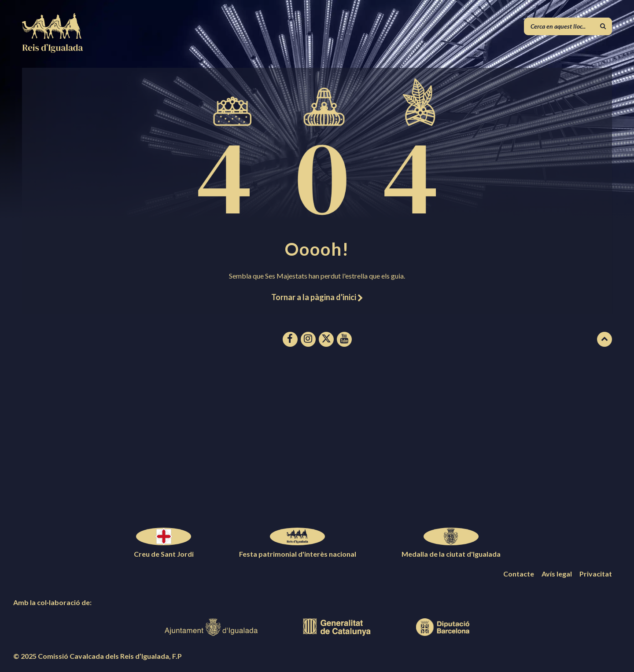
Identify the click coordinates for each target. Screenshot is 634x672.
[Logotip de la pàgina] (53, 50)
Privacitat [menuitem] (596, 574)
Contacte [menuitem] (519, 574)
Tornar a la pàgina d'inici (317, 297)
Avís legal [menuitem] (557, 574)
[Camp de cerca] (568, 26)
